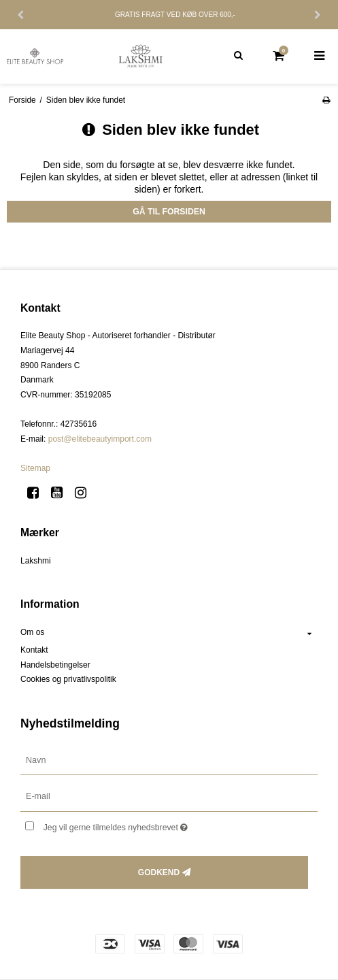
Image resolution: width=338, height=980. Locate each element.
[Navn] (169, 759)
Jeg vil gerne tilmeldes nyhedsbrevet (150, 824)
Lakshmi (36, 561)
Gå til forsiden (169, 212)
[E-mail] (169, 796)
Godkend (159, 872)
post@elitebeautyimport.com (100, 439)
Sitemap (35, 468)
